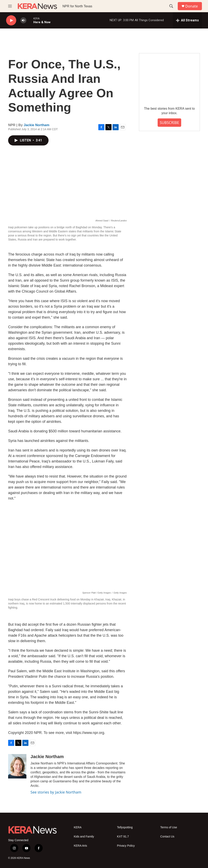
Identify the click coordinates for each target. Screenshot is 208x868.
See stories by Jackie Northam (56, 792)
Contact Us (167, 837)
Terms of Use (169, 827)
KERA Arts (80, 846)
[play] (11, 20)
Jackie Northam (37, 125)
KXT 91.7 (123, 837)
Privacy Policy (126, 846)
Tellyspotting (125, 827)
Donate (192, 6)
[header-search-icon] (171, 6)
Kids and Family (84, 837)
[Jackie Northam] (17, 766)
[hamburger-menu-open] (10, 6)
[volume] (23, 20)
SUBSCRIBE (169, 122)
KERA (78, 827)
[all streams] (187, 20)
